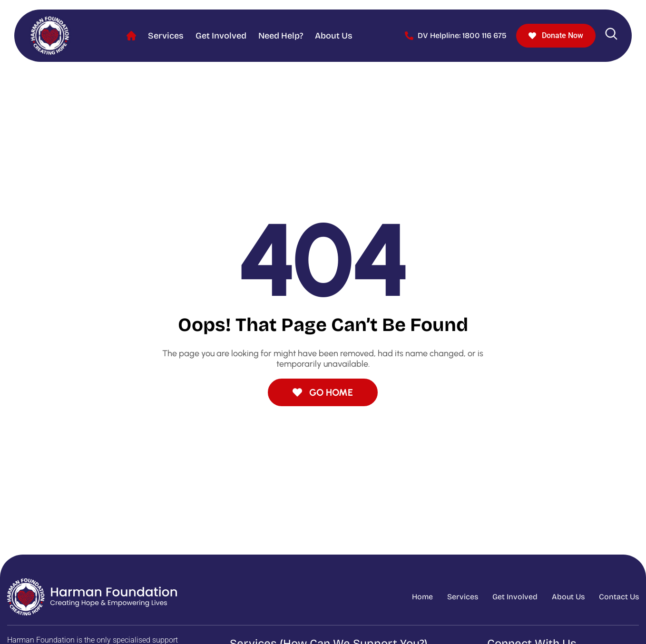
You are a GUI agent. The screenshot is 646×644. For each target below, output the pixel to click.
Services (166, 36)
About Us (334, 36)
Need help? (281, 36)
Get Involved (221, 36)
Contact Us (619, 597)
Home (131, 36)
